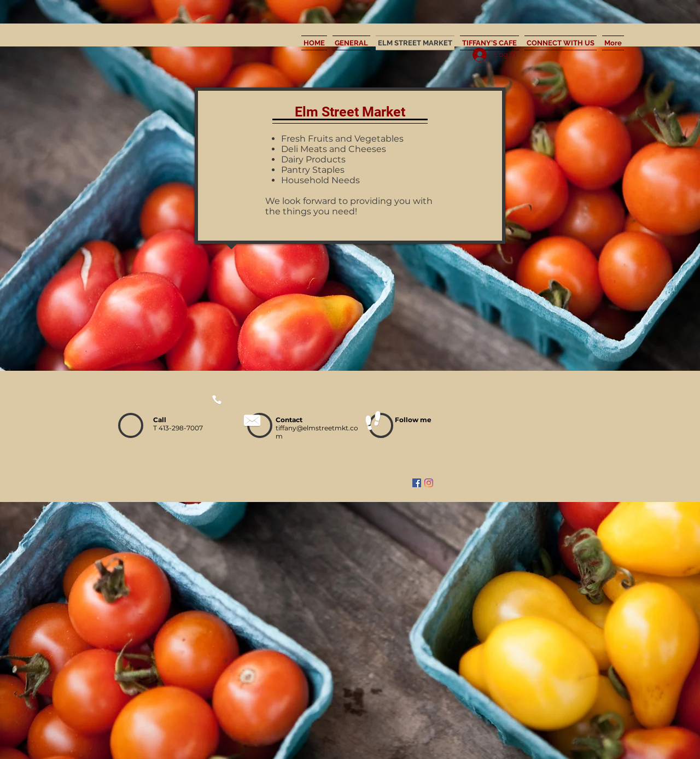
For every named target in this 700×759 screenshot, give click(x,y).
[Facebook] (417, 483)
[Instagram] (429, 483)
